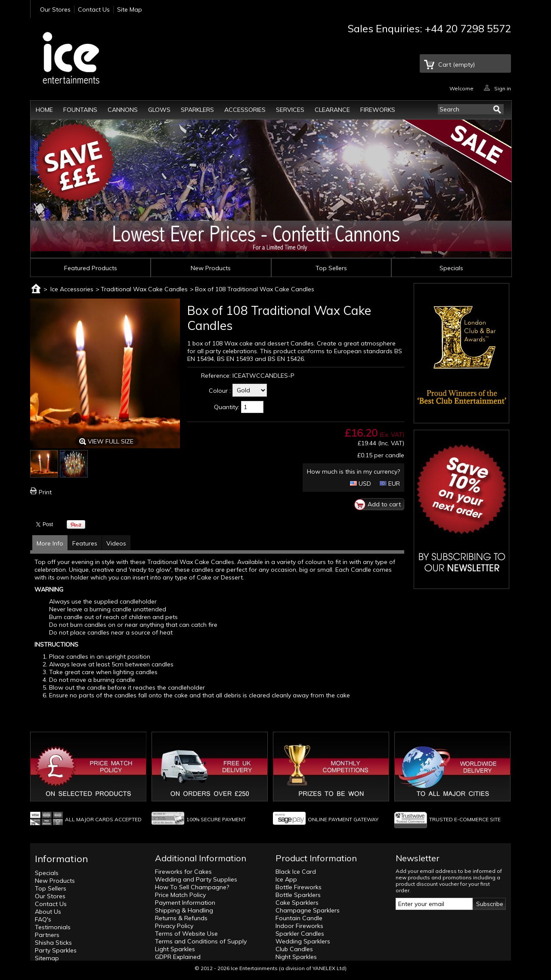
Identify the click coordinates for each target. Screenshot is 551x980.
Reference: (216, 376)
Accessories (245, 110)
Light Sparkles (175, 949)
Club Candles (294, 949)
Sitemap (47, 958)
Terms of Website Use (186, 934)
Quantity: (227, 407)
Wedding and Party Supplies (196, 879)
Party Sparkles (56, 950)
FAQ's (43, 919)
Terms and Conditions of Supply (201, 941)
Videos (116, 543)
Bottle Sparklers (298, 895)
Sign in (503, 88)
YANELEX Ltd (329, 968)
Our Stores (55, 9)
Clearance (332, 110)
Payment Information (185, 903)
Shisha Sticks (53, 943)
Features (85, 543)
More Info (50, 543)
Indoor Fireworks (299, 926)
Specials (451, 268)
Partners (47, 935)
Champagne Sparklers (308, 910)
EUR (390, 484)
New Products (211, 268)
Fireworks (378, 110)
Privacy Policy (174, 926)
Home (44, 110)
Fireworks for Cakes (183, 872)
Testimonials (53, 927)
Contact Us (94, 9)
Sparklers (197, 110)
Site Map (130, 9)
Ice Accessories (72, 289)
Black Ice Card (296, 872)
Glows (159, 110)
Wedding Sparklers (303, 941)
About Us (48, 912)
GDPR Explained (178, 957)
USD (361, 484)
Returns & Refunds (181, 918)
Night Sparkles (296, 957)
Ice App (286, 879)
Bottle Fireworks (299, 887)
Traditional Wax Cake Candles (144, 289)
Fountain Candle (299, 918)
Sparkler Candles (300, 934)
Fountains (80, 110)
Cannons (123, 110)
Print (45, 492)
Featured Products (91, 268)
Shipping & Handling (184, 910)
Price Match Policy (180, 895)
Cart (457, 65)
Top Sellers (331, 268)
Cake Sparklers (297, 903)
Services (290, 110)
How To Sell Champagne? (192, 887)
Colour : (220, 391)
